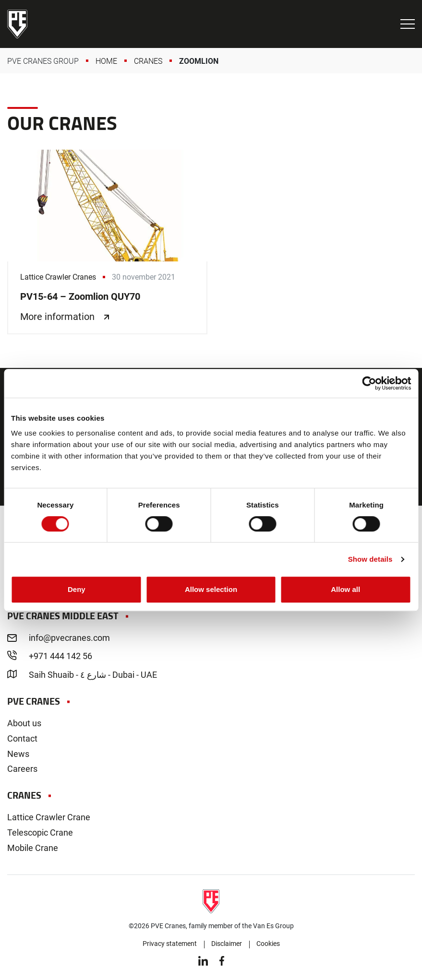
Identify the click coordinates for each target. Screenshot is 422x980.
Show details (370, 559)
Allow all (345, 589)
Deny (77, 589)
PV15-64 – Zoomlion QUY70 (107, 242)
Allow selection (211, 589)
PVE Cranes (17, 24)
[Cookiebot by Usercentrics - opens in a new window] (369, 383)
